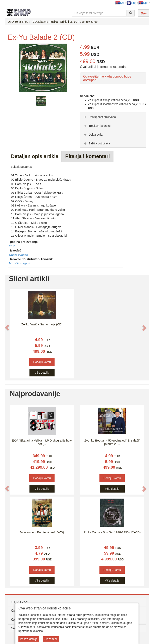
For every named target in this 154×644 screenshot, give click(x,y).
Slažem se (51, 639)
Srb (120, 3)
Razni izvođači (19, 255)
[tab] (113, 117)
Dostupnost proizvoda (99, 117)
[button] (7, 328)
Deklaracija (93, 135)
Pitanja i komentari (87, 156)
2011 (12, 246)
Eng (131, 3)
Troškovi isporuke (97, 126)
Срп (143, 3)
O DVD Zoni (19, 602)
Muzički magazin (20, 263)
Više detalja (42, 373)
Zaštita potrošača (97, 143)
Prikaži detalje (29, 639)
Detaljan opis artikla (35, 156)
